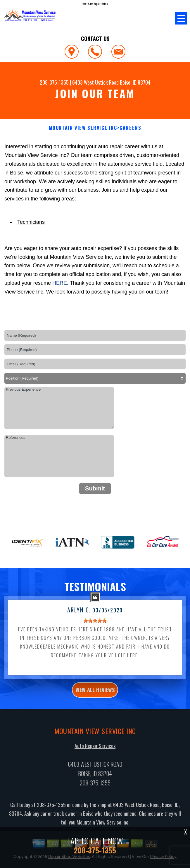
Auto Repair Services (95, 750)
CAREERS (130, 128)
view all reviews (95, 694)
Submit (95, 488)
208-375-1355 (54, 82)
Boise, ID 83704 (135, 82)
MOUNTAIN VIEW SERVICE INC (83, 128)
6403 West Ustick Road (95, 82)
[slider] (95, 624)
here (60, 283)
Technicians (31, 222)
